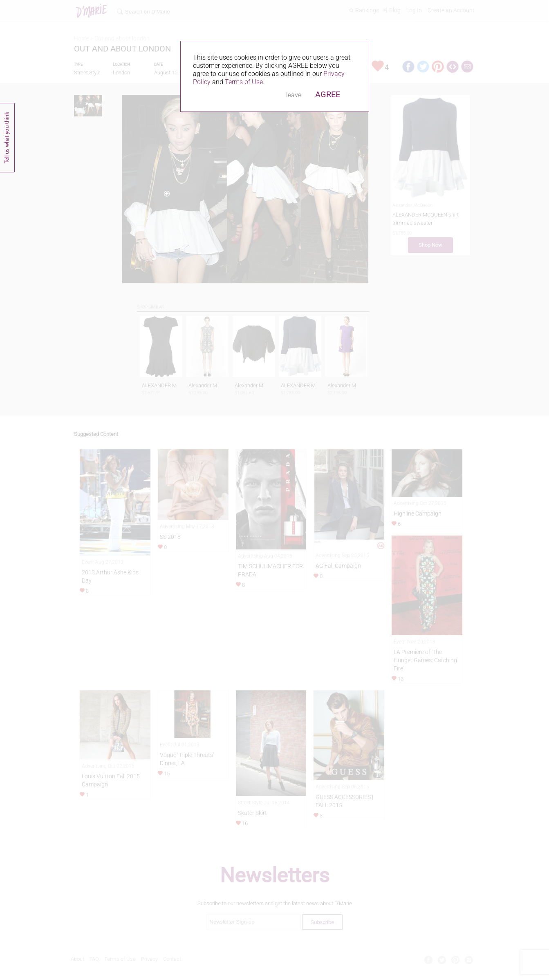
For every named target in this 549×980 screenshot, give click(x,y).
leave (294, 95)
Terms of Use (244, 82)
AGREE (328, 94)
